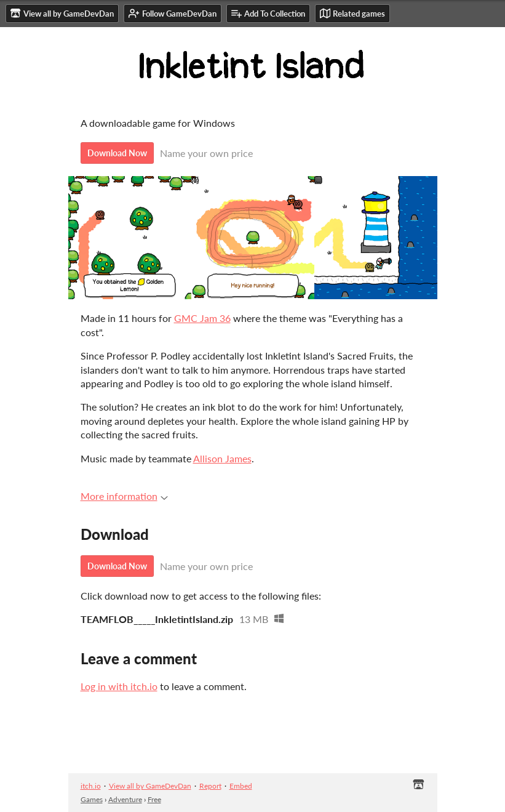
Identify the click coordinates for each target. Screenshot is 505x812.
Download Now (117, 153)
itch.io (91, 786)
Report (210, 786)
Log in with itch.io (119, 686)
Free (154, 799)
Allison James (222, 458)
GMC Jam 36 (202, 318)
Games (92, 799)
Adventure (125, 799)
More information (124, 496)
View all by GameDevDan (150, 786)
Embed (241, 786)
